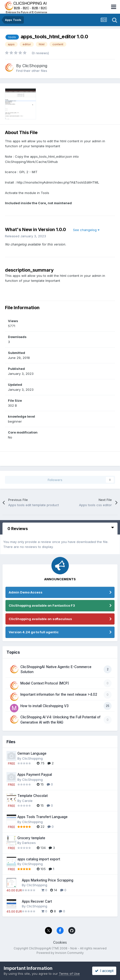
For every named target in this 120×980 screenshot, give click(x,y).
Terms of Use (69, 974)
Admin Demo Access (26, 592)
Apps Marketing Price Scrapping (48, 880)
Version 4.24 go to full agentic (34, 632)
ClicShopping (35, 66)
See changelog (86, 230)
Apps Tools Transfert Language (42, 817)
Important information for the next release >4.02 (59, 694)
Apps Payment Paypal (35, 775)
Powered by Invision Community (60, 953)
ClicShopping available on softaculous (40, 619)
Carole (27, 801)
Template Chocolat (33, 796)
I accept (104, 971)
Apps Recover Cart (37, 901)
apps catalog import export (39, 859)
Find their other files (32, 71)
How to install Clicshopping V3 (44, 706)
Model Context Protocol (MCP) (45, 683)
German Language (32, 753)
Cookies (60, 942)
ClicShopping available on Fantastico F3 (42, 605)
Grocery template (31, 838)
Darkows (29, 843)
